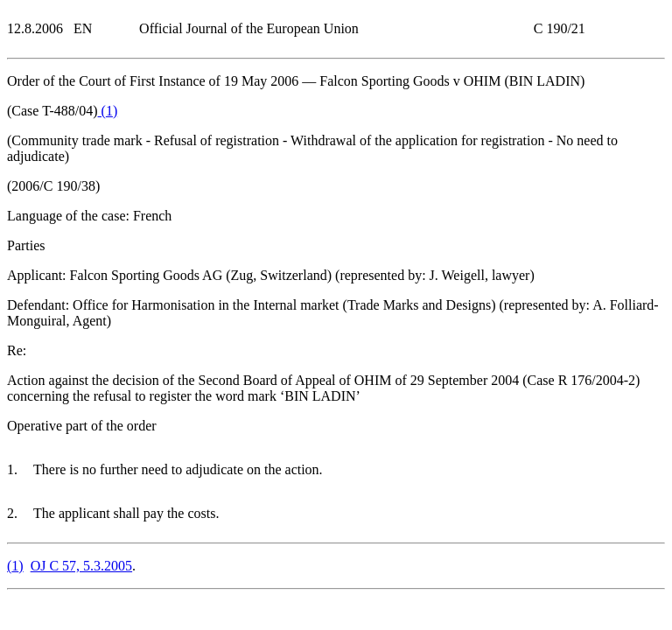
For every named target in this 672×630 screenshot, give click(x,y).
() (108, 111)
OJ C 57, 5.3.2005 (81, 566)
